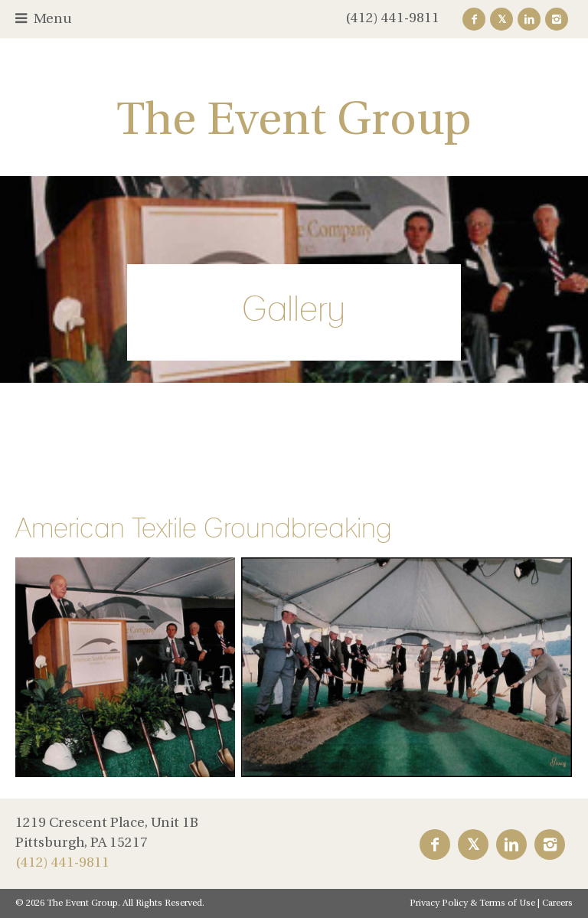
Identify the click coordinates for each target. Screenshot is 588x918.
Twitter (501, 19)
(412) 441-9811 (392, 19)
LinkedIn (529, 19)
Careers (557, 903)
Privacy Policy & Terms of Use (472, 903)
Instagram (557, 19)
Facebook (474, 19)
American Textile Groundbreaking (204, 528)
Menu (53, 20)
